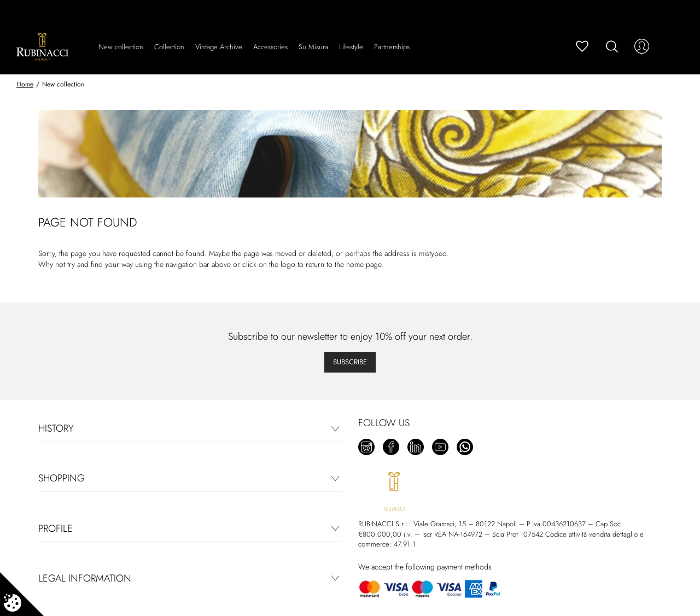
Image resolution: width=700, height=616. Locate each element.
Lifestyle (351, 47)
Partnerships (392, 47)
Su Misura (313, 47)
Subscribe (350, 362)
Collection (169, 47)
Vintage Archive (219, 47)
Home (25, 84)
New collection (121, 47)
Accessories (270, 47)
